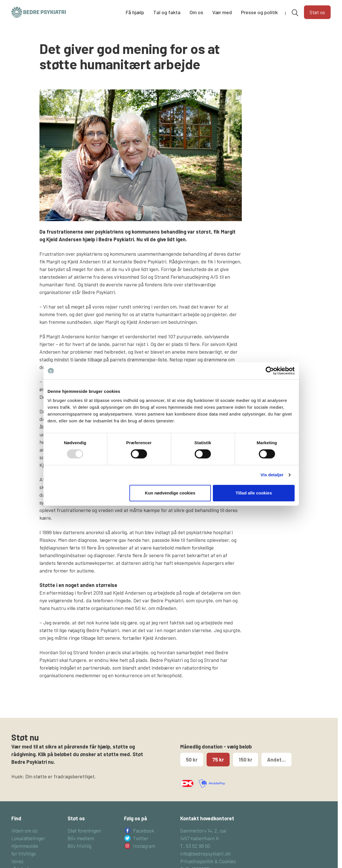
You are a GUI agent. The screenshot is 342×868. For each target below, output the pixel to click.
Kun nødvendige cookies (170, 493)
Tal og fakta (167, 12)
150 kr (246, 769)
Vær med (222, 12)
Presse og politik (259, 12)
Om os (196, 12)
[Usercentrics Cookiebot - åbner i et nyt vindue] (270, 371)
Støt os (317, 12)
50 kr (192, 769)
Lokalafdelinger (28, 847)
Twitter (141, 847)
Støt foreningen (84, 840)
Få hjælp (135, 12)
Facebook (144, 840)
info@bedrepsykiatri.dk (205, 863)
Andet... (276, 769)
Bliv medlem (81, 847)
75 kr (218, 769)
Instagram (144, 855)
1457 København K (200, 847)
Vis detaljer (272, 475)
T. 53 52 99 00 (195, 855)
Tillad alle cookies (254, 493)
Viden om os (24, 840)
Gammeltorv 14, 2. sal (203, 840)
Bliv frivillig (79, 855)
